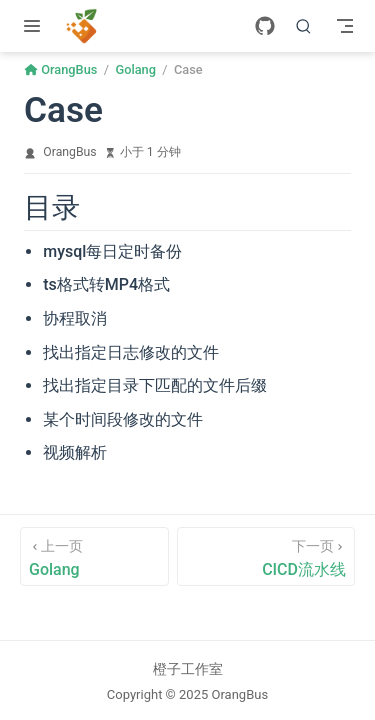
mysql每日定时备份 (112, 251)
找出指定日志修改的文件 (131, 352)
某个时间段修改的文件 (123, 419)
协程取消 (75, 318)
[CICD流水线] (266, 556)
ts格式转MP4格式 (106, 284)
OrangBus (69, 152)
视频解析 (75, 452)
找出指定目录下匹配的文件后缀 (155, 385)
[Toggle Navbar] (345, 26)
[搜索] (304, 26)
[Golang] (94, 556)
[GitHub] (265, 26)
